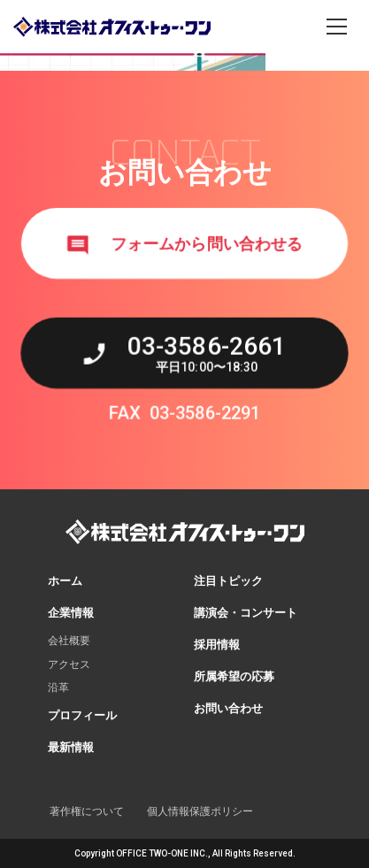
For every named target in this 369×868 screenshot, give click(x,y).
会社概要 (69, 641)
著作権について (87, 811)
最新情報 (71, 747)
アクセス (69, 664)
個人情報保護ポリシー (200, 811)
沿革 (58, 687)
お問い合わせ (228, 708)
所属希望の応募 (234, 676)
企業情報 (71, 613)
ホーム (65, 581)
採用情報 (217, 645)
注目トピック (228, 581)
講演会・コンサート (246, 613)
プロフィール (82, 715)
